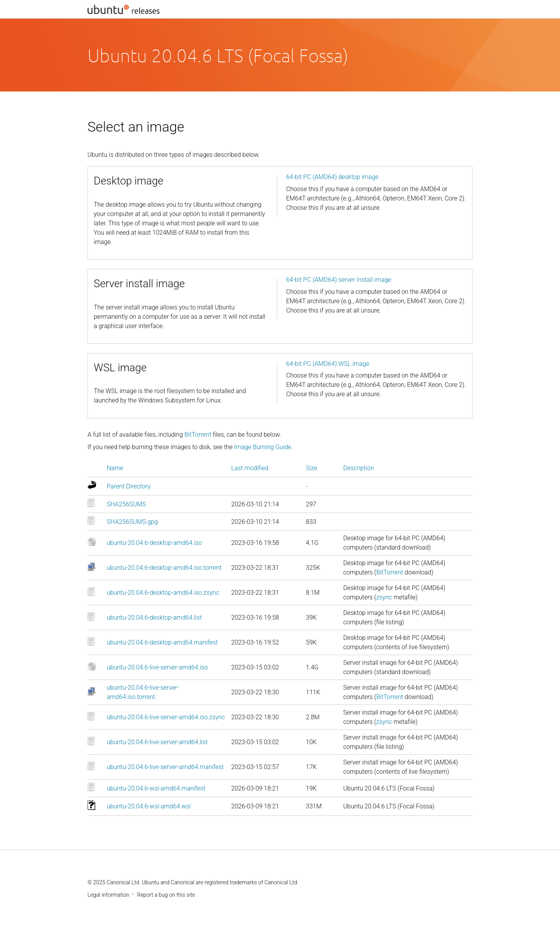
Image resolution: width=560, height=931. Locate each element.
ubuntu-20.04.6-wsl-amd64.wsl (149, 806)
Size (312, 468)
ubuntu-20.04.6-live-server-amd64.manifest (165, 767)
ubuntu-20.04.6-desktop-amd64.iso (155, 543)
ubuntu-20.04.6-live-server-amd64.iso (157, 667)
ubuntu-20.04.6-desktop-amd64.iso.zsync (163, 593)
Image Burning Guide (263, 447)
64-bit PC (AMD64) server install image (339, 280)
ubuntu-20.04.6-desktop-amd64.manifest (163, 642)
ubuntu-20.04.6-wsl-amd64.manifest (156, 788)
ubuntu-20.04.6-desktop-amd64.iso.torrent (164, 568)
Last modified (250, 468)
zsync (384, 597)
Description (359, 468)
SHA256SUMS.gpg (132, 522)
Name (115, 468)
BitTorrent (198, 435)
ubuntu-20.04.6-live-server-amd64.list (157, 742)
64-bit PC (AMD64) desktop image (332, 177)
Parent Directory (129, 486)
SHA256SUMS (127, 504)
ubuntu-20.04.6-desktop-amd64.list (155, 617)
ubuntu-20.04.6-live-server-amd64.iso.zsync (166, 717)
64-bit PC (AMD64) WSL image (328, 364)
